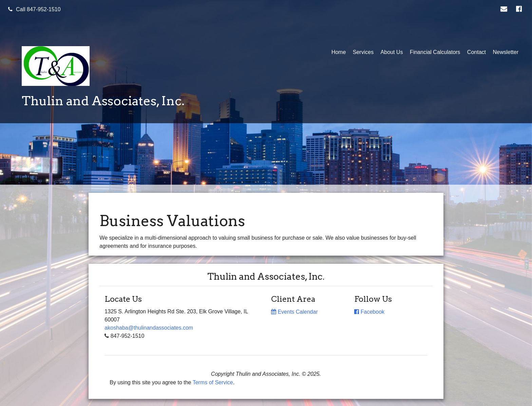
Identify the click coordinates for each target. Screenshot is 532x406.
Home (339, 52)
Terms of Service (213, 382)
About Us (392, 52)
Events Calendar (294, 312)
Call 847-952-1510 (34, 9)
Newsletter (506, 52)
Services (363, 52)
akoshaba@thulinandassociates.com (149, 328)
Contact (477, 52)
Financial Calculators (435, 52)
